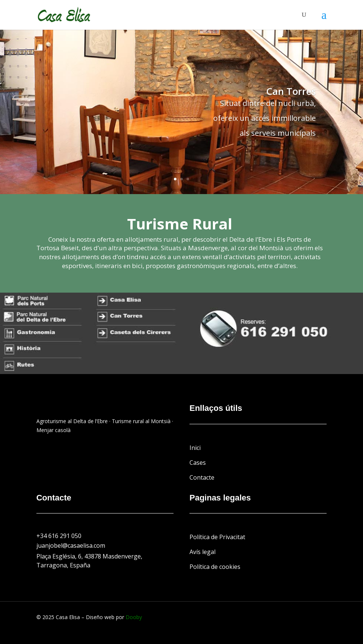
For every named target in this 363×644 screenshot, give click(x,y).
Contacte (202, 477)
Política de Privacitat (217, 537)
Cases (198, 463)
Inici (195, 448)
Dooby (134, 617)
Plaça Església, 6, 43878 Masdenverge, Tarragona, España (89, 561)
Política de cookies (215, 567)
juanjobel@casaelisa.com (71, 545)
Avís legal (202, 552)
